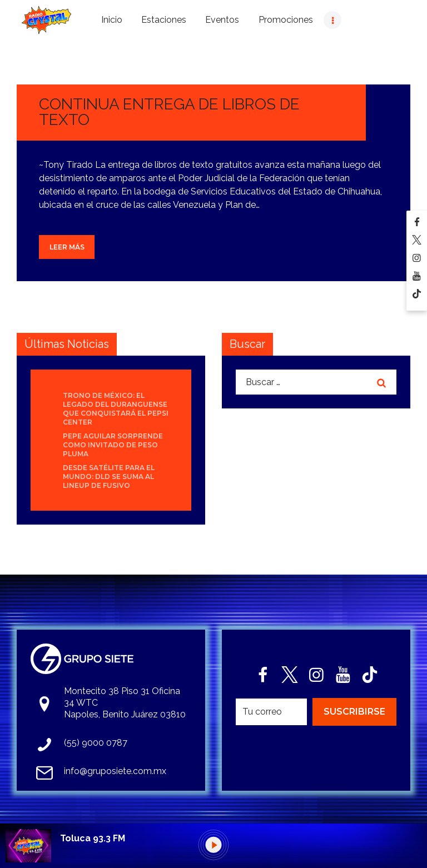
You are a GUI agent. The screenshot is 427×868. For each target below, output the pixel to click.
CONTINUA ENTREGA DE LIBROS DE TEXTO (169, 112)
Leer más (67, 247)
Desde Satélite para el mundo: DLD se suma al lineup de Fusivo (109, 477)
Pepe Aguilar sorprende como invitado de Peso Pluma (113, 445)
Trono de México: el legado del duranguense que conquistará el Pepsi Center (116, 409)
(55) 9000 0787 (96, 743)
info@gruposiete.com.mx (115, 771)
